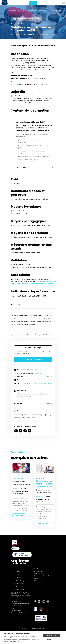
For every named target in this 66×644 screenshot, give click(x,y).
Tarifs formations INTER (42, 576)
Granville (32, 35)
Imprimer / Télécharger (33, 348)
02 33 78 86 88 (19, 571)
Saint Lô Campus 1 (44, 35)
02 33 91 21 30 (18, 577)
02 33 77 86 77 (19, 589)
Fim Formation (16, 601)
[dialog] (33, 637)
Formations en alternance (20, 604)
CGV (12, 608)
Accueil (8, 11)
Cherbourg (17, 35)
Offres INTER (39, 571)
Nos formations (40, 569)
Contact (33, 3)
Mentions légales (17, 606)
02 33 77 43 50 (19, 583)
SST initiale (18, 478)
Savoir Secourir (22, 168)
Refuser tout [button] (51, 639)
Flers (25, 35)
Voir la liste (37, 373)
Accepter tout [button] (51, 635)
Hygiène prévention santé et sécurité (26, 19)
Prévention (44, 46)
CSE (43, 502)
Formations (18, 11)
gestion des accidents (31, 46)
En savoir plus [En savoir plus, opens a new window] (35, 640)
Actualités (38, 578)
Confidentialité (16, 611)
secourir (52, 46)
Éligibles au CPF (40, 574)
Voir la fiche (19, 515)
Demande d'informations (33, 359)
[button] (23, 642)
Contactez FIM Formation (20, 613)
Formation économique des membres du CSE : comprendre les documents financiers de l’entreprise (44, 487)
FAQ (36, 581)
